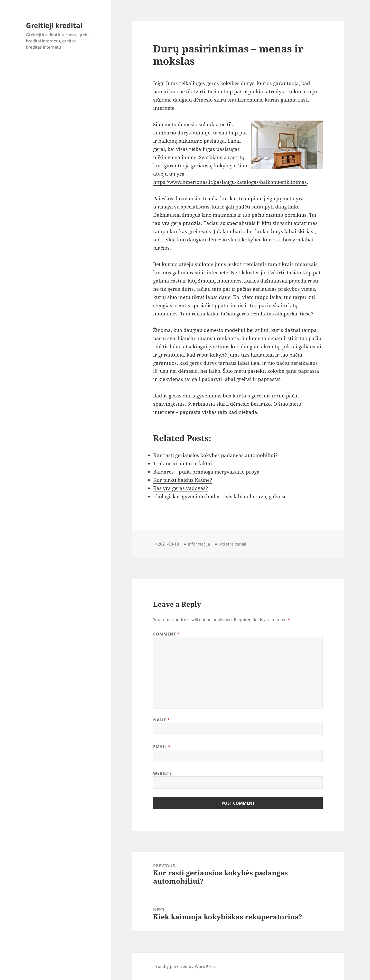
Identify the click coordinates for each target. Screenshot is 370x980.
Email (162, 747)
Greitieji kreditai (54, 25)
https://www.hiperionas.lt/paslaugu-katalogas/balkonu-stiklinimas (230, 182)
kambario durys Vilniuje (182, 133)
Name (161, 720)
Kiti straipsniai (232, 544)
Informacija (199, 544)
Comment (166, 634)
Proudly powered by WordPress (185, 966)
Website (162, 773)
